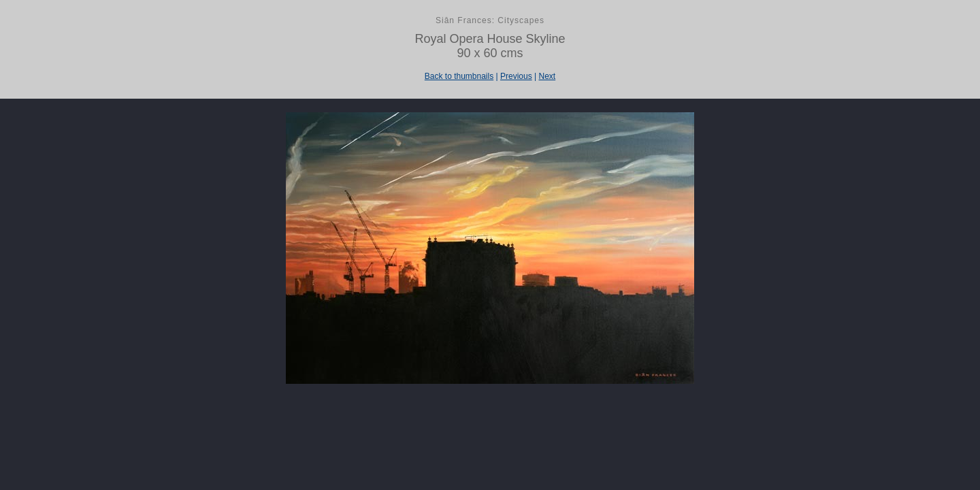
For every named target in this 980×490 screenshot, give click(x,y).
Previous (516, 76)
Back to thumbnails (459, 76)
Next (547, 76)
